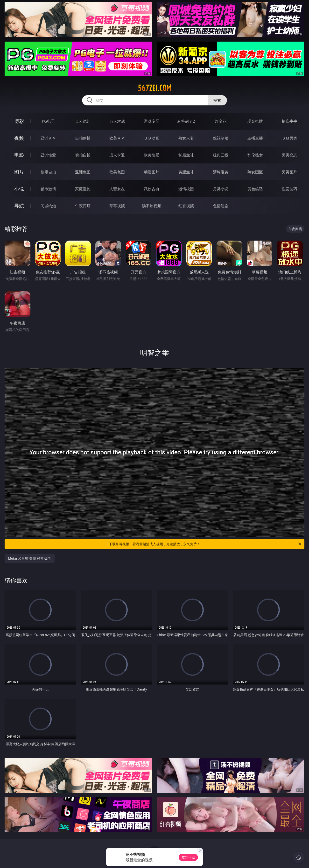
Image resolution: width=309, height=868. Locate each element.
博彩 (19, 121)
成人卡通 (117, 155)
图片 (19, 172)
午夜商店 (83, 206)
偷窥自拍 (48, 172)
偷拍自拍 (83, 155)
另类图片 (289, 172)
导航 (19, 206)
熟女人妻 (186, 138)
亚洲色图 (83, 172)
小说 (19, 189)
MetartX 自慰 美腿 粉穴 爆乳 (30, 558)
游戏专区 (152, 121)
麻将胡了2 (186, 121)
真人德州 (83, 121)
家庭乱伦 (83, 189)
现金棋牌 (255, 121)
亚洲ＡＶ (48, 138)
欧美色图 (117, 172)
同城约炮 (48, 206)
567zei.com (154, 88)
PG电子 (48, 121)
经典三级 (221, 155)
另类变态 (289, 155)
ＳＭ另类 (289, 138)
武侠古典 (152, 189)
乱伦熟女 (255, 155)
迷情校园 (186, 189)
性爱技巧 (289, 189)
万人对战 (117, 121)
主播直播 (255, 138)
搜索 (217, 100)
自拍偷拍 (83, 138)
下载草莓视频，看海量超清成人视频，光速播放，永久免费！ (205, 544)
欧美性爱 (152, 155)
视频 (19, 138)
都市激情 (48, 189)
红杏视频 (186, 206)
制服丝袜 (186, 155)
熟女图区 (255, 172)
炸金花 (221, 121)
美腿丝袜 (186, 172)
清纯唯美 (221, 172)
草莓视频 (117, 206)
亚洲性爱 (48, 155)
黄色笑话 (255, 189)
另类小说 (221, 189)
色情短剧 (221, 206)
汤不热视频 (152, 206)
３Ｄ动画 (152, 138)
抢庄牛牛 (289, 121)
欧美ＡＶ (117, 138)
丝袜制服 (221, 138)
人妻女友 (117, 189)
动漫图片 (152, 172)
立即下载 (188, 857)
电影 (19, 155)
